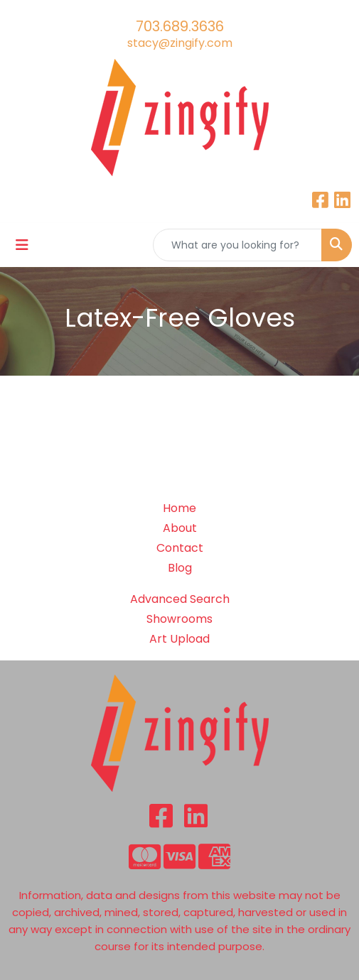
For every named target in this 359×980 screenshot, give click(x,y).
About (180, 528)
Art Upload (179, 639)
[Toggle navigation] (22, 245)
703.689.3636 (180, 26)
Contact (180, 548)
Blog (180, 568)
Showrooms (179, 619)
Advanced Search (180, 599)
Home (179, 508)
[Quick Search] (237, 245)
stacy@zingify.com (180, 43)
